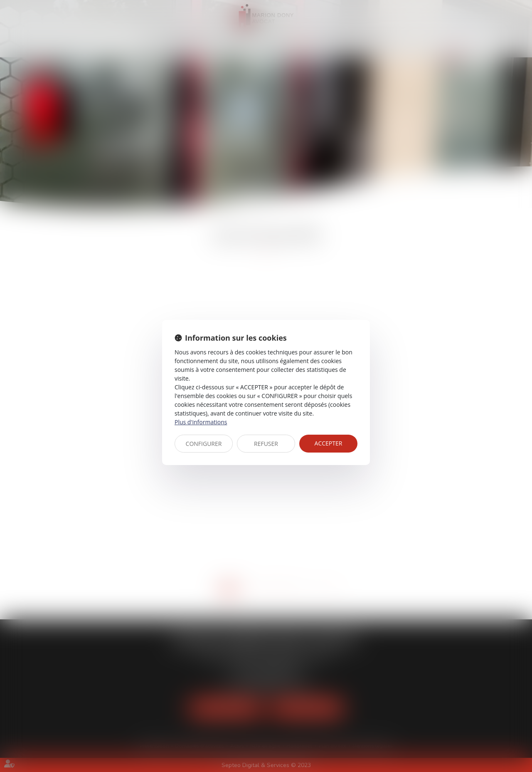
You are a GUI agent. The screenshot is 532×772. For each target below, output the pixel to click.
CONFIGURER (204, 444)
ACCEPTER (329, 443)
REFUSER (266, 444)
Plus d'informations (201, 422)
